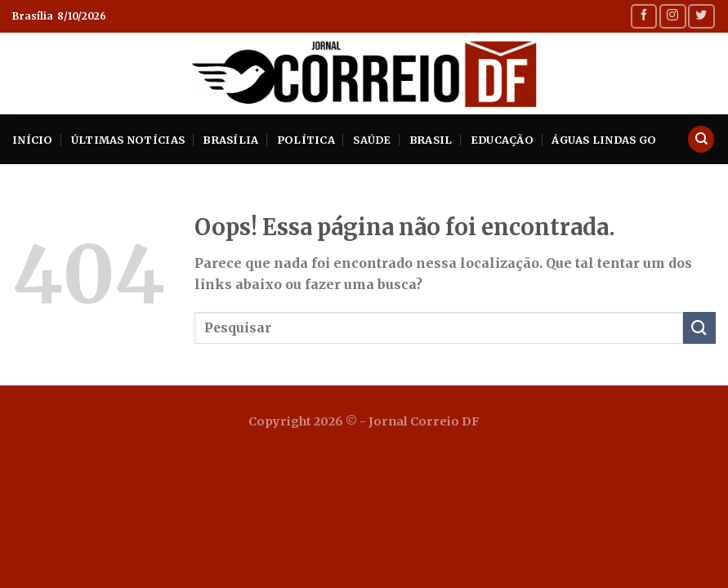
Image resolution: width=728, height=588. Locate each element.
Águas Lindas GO (604, 140)
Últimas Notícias (128, 140)
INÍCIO (33, 140)
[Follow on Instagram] (672, 16)
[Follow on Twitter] (701, 16)
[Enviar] (699, 328)
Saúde (372, 140)
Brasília (230, 140)
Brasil (431, 140)
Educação (502, 140)
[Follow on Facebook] (644, 16)
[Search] (701, 139)
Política (306, 140)
